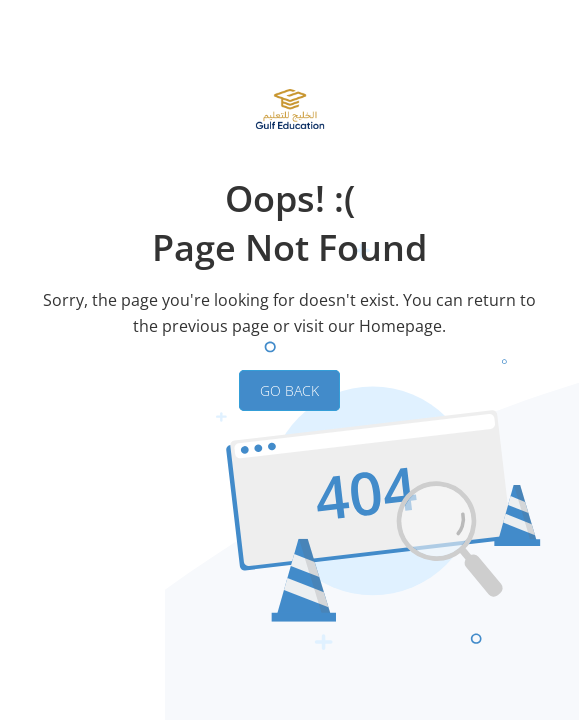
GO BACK (289, 390)
